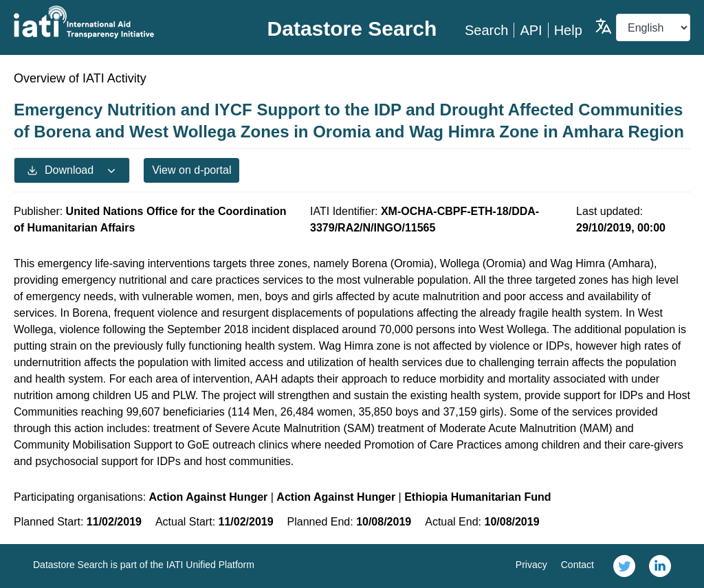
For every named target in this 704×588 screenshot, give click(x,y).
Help (568, 30)
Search (486, 30)
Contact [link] (577, 565)
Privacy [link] (531, 565)
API (531, 30)
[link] (624, 566)
